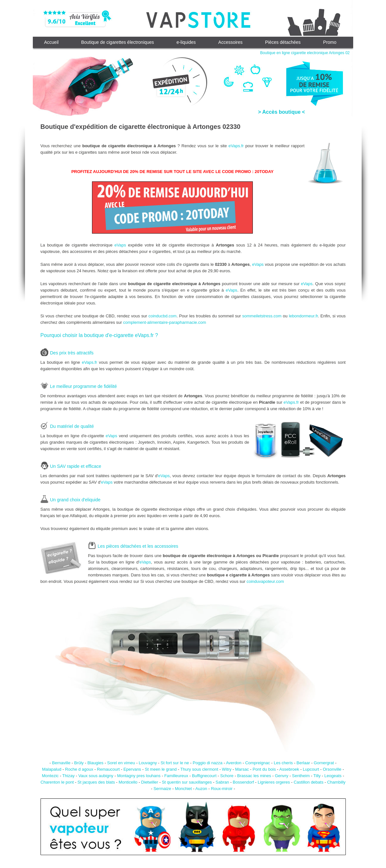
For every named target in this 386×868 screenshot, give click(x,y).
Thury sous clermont (199, 769)
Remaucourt (108, 769)
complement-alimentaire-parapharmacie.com (165, 322)
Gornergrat (324, 763)
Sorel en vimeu (121, 763)
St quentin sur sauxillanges (187, 782)
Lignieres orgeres (274, 782)
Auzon (201, 789)
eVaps (120, 245)
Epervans (132, 769)
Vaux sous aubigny (96, 776)
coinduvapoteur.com (265, 581)
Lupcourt (311, 769)
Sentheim (301, 776)
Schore (227, 776)
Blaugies (96, 763)
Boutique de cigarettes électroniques (117, 42)
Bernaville (61, 763)
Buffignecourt (204, 776)
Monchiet (184, 789)
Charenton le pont (57, 782)
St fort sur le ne (175, 763)
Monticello (128, 782)
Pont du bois (264, 769)
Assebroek (289, 769)
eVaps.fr (236, 146)
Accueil (51, 42)
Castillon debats (309, 782)
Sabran (222, 782)
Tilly (317, 776)
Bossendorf (244, 782)
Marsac (242, 769)
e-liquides (186, 42)
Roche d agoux (79, 769)
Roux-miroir (222, 789)
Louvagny (148, 763)
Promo (330, 42)
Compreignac (257, 763)
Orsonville (332, 769)
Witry (227, 769)
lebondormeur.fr (303, 316)
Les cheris (283, 763)
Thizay (69, 776)
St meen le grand (161, 769)
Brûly (79, 763)
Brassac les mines (254, 776)
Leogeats (333, 776)
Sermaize (162, 789)
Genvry (281, 776)
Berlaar (303, 763)
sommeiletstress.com (262, 316)
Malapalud (52, 769)
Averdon (234, 763)
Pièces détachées (283, 42)
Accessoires (230, 42)
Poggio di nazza (208, 763)
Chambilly (336, 782)
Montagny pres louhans (139, 776)
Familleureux (176, 776)
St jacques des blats (96, 782)
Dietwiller (150, 782)
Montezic (50, 776)
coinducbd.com (162, 316)
